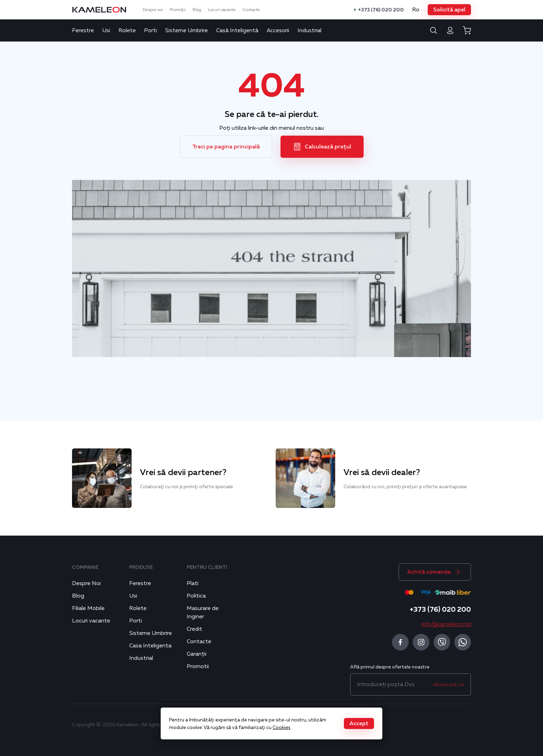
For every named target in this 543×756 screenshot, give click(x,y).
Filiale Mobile (88, 608)
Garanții (197, 654)
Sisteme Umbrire (186, 30)
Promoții (178, 10)
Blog (197, 10)
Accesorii (278, 30)
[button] (449, 10)
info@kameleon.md (446, 624)
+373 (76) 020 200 (381, 10)
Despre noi (153, 10)
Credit (194, 629)
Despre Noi (86, 583)
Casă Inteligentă (237, 30)
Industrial (309, 30)
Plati (193, 583)
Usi (106, 30)
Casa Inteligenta (150, 646)
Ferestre (83, 30)
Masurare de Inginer (203, 612)
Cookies (281, 727)
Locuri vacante (222, 10)
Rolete (127, 30)
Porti (150, 30)
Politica (196, 596)
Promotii (198, 666)
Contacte (251, 10)
